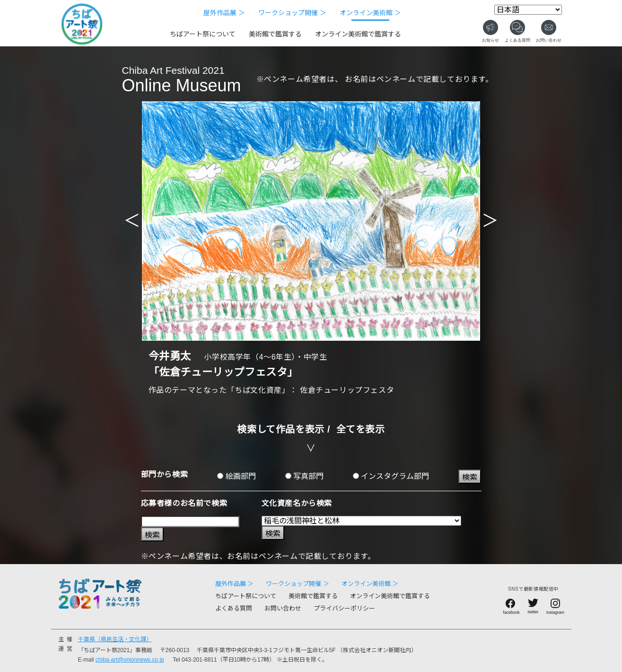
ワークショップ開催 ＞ (292, 13)
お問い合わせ (283, 608)
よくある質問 (234, 608)
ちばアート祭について (203, 34)
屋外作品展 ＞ (224, 13)
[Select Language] (528, 10)
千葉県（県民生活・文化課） (115, 639)
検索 (470, 477)
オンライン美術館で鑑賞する (358, 34)
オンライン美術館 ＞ (370, 13)
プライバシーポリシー (344, 608)
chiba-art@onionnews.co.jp (130, 660)
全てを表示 (361, 429)
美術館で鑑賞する (275, 34)
